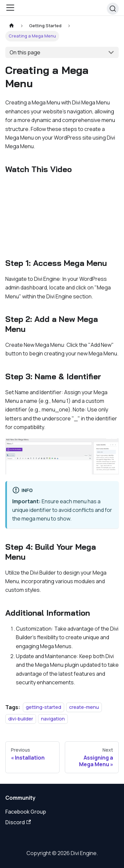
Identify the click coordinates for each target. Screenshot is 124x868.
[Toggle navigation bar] (10, 8)
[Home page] (12, 26)
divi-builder (21, 719)
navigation (53, 719)
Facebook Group (26, 812)
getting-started (43, 707)
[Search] (113, 9)
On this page (25, 52)
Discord (18, 822)
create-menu (84, 707)
